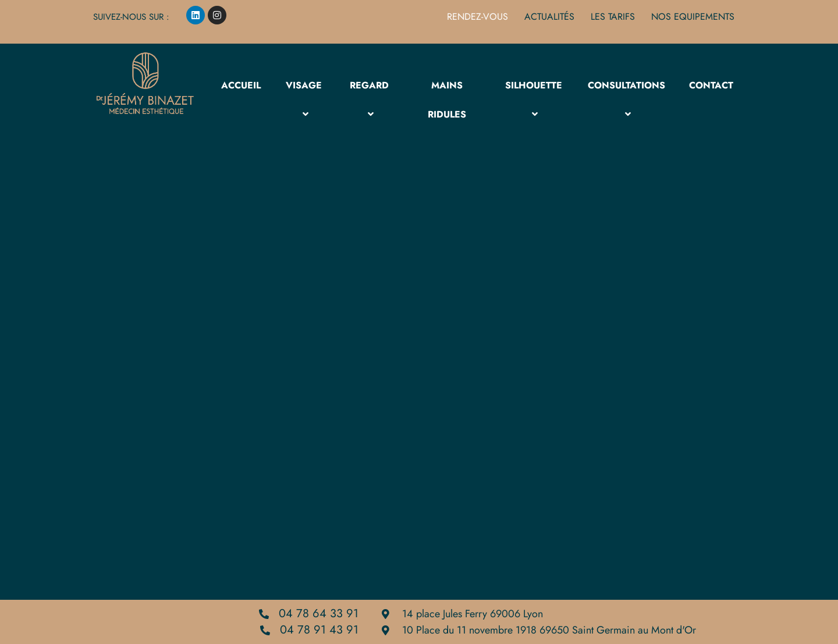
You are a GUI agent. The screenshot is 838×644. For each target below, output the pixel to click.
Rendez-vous (477, 17)
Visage (304, 100)
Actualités (549, 17)
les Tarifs (613, 17)
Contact (711, 85)
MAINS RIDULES (447, 100)
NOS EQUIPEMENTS (693, 17)
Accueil (241, 85)
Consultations (626, 100)
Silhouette (534, 100)
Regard (369, 100)
